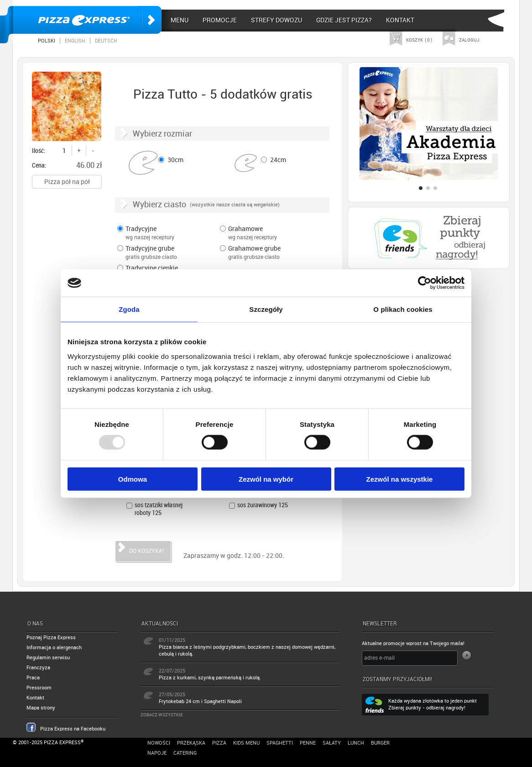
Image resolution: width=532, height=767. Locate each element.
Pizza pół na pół (67, 182)
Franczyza (38, 668)
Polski (47, 41)
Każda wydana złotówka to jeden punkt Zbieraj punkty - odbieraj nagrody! (433, 704)
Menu (180, 20)
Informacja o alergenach (54, 648)
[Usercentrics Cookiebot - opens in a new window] (425, 283)
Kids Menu (246, 743)
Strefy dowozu (276, 20)
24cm (278, 160)
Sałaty (332, 743)
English (75, 41)
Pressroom (39, 688)
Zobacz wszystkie (162, 715)
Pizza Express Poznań (87, 20)
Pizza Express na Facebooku (73, 729)
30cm (175, 160)
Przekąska (191, 743)
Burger (380, 743)
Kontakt (400, 20)
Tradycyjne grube (164, 253)
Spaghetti (280, 743)
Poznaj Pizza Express (51, 638)
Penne (308, 743)
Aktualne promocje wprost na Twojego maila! (413, 644)
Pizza (219, 743)
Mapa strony (41, 708)
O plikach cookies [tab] (403, 309)
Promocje (220, 20)
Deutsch (106, 41)
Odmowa (133, 479)
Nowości (159, 743)
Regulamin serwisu (48, 658)
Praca (33, 678)
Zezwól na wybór (266, 479)
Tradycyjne (164, 234)
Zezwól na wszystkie (400, 479)
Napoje (157, 753)
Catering (185, 753)
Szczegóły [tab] (266, 309)
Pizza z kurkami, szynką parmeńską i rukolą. (210, 678)
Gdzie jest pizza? (344, 20)
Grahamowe (267, 234)
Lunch (356, 743)
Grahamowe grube (267, 253)
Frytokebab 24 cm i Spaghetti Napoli (200, 701)
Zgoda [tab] (129, 309)
